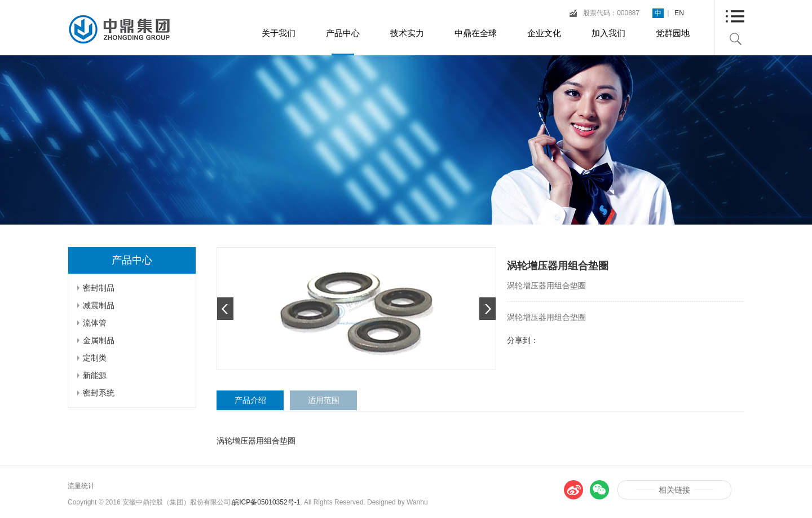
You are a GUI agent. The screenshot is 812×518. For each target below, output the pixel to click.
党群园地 (673, 33)
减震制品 (99, 305)
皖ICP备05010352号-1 (266, 502)
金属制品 (99, 340)
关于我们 (279, 33)
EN (679, 13)
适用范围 (324, 400)
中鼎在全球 (476, 33)
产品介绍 (250, 400)
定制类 (95, 358)
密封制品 (99, 288)
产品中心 (343, 33)
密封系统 (99, 393)
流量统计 (81, 486)
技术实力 (407, 33)
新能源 (95, 375)
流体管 (95, 323)
